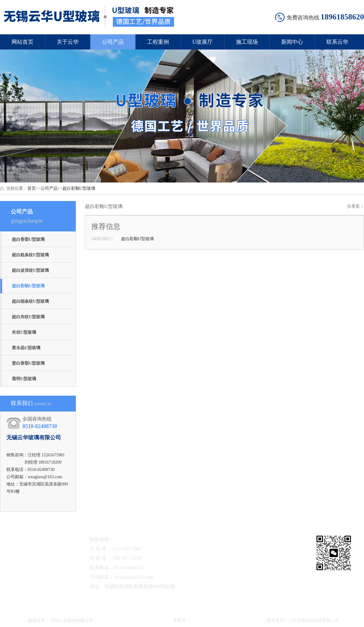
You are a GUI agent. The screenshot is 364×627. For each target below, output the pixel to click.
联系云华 (337, 42)
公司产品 (113, 42)
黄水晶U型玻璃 (26, 348)
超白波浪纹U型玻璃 (30, 270)
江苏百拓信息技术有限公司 (314, 620)
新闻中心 (292, 42)
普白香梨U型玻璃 (28, 363)
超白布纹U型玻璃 (28, 317)
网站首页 (22, 42)
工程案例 (158, 42)
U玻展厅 (202, 42)
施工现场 (247, 42)
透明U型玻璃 (24, 379)
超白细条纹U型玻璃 (30, 301)
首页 (32, 188)
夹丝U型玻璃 (24, 332)
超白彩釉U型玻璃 (79, 188)
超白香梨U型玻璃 (28, 239)
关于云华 (68, 42)
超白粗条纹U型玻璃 (30, 255)
